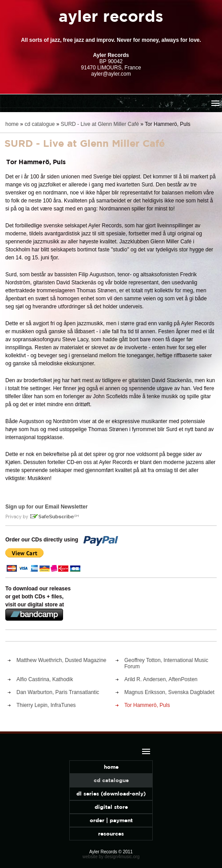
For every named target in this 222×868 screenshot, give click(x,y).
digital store (111, 807)
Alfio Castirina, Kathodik (45, 679)
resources (111, 834)
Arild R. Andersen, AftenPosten (161, 679)
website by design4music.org (111, 857)
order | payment (111, 820)
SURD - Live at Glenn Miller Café (100, 124)
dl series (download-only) (111, 793)
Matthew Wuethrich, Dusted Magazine (61, 660)
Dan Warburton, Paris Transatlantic (58, 692)
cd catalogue (40, 124)
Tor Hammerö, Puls (147, 705)
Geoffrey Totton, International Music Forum (166, 663)
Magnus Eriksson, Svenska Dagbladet (169, 692)
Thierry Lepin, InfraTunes (46, 705)
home (12, 124)
